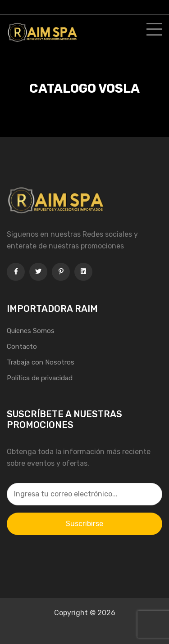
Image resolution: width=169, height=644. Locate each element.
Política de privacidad (40, 378)
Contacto (22, 347)
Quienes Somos (31, 331)
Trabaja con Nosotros (41, 362)
